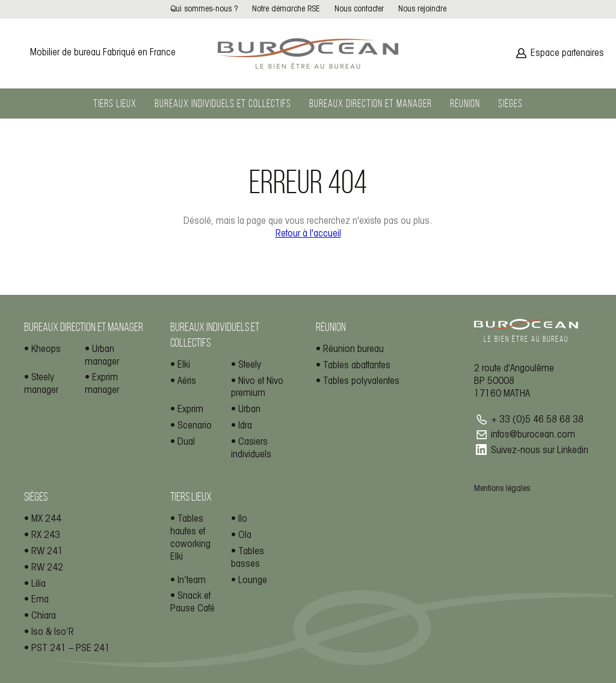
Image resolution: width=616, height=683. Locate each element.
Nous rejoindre (422, 9)
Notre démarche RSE (286, 9)
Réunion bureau (353, 349)
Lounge (253, 580)
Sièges (510, 104)
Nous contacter (359, 9)
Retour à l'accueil (308, 234)
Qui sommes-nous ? (204, 9)
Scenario (195, 426)
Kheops (46, 349)
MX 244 (46, 519)
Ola (245, 535)
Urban (249, 409)
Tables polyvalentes (361, 381)
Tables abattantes (357, 366)
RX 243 (46, 535)
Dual (186, 442)
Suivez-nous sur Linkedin (540, 450)
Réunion (465, 104)
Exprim (190, 409)
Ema (40, 600)
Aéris (187, 381)
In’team (192, 580)
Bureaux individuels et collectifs (223, 104)
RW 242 (47, 568)
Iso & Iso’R (53, 632)
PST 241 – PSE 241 (71, 648)
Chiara (44, 616)
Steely (250, 365)
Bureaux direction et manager (371, 104)
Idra (245, 426)
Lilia (38, 584)
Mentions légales (502, 489)
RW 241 (47, 552)
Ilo (243, 519)
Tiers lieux (115, 104)
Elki (184, 365)
